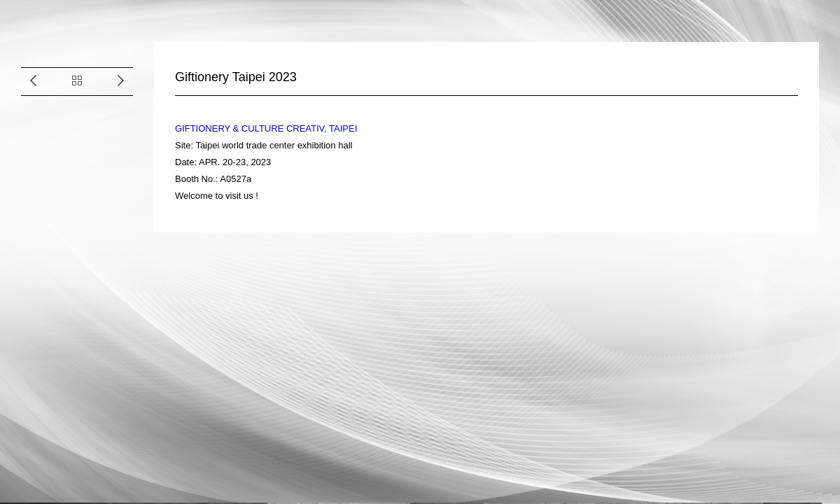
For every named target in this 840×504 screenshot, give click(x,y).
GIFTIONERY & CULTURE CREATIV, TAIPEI (266, 128)
